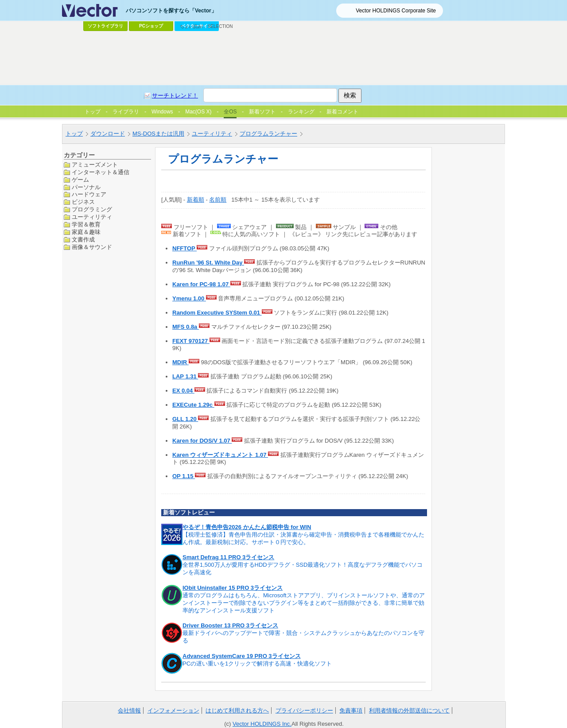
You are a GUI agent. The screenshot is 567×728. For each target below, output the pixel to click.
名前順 (218, 200)
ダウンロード (108, 134)
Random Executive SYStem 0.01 (217, 313)
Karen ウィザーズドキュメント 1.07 (220, 455)
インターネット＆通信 (101, 172)
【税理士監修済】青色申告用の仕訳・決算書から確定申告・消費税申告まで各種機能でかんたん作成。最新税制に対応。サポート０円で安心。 (303, 538)
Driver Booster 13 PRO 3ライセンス (230, 625)
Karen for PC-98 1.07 (201, 284)
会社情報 (129, 710)
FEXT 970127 (191, 341)
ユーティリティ (212, 134)
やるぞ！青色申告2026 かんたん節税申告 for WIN (247, 527)
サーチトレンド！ (175, 95)
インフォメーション (173, 710)
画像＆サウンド (92, 247)
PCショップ (151, 26)
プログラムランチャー (268, 134)
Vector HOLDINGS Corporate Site (396, 11)
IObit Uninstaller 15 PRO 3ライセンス (233, 588)
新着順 (196, 200)
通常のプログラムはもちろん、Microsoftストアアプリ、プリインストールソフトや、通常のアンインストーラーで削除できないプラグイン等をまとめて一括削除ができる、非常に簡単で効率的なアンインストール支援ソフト (304, 603)
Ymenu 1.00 (189, 298)
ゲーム (80, 180)
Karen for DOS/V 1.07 (202, 441)
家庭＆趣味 (86, 232)
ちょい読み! (192, 26)
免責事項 (351, 710)
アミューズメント (95, 165)
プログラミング (92, 209)
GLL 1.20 (185, 419)
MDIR (181, 362)
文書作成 (83, 239)
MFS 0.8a (186, 327)
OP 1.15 (184, 476)
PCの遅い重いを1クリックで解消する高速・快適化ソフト (257, 664)
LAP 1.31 (185, 376)
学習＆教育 (86, 224)
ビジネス (83, 202)
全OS (230, 112)
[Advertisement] (283, 58)
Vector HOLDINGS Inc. (262, 724)
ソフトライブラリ (105, 26)
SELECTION (220, 26)
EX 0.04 (183, 391)
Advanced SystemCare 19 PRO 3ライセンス (242, 656)
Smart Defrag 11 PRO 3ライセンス (228, 557)
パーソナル (86, 187)
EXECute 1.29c (193, 405)
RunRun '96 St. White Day (208, 263)
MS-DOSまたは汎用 (158, 134)
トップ (74, 134)
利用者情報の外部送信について (409, 710)
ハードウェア (89, 194)
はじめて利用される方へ (237, 710)
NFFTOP (184, 248)
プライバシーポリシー (304, 710)
